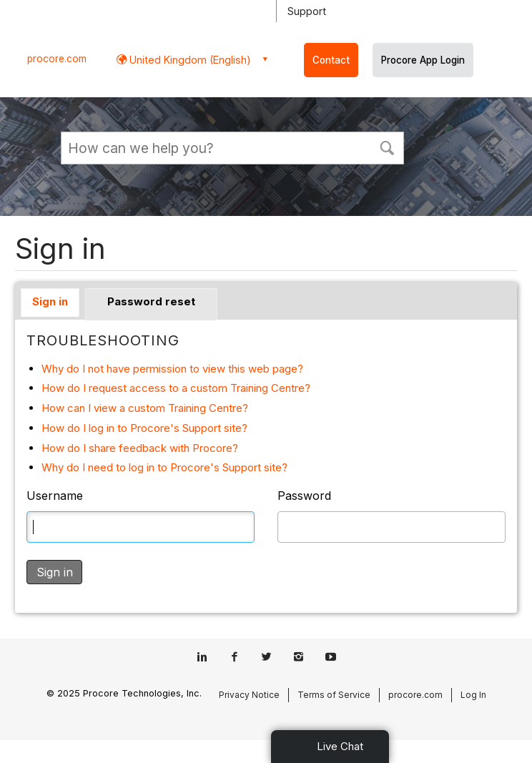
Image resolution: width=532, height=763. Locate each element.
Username (55, 496)
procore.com (57, 59)
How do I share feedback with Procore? (140, 448)
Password (304, 496)
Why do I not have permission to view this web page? (172, 369)
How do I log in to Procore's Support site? (144, 428)
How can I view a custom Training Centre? (145, 408)
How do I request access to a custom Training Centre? (176, 388)
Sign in (50, 301)
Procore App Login (423, 60)
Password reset (151, 301)
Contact (331, 60)
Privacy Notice (249, 695)
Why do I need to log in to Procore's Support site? (164, 467)
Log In (473, 695)
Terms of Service (334, 695)
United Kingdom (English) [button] (189, 60)
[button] (387, 147)
